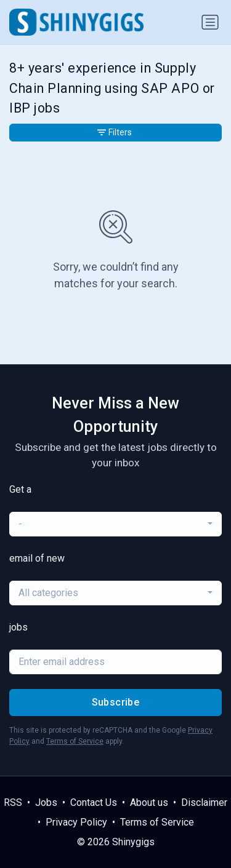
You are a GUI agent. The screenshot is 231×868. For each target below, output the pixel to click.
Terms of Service (75, 741)
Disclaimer (204, 802)
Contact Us (94, 802)
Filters (115, 132)
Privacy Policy (76, 822)
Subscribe (116, 702)
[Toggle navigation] (210, 22)
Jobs (46, 802)
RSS (13, 802)
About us (149, 802)
